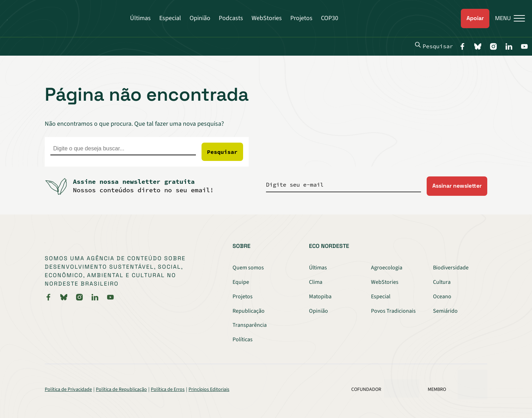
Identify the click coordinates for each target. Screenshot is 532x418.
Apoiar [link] (475, 18)
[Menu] (507, 18)
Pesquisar (434, 46)
